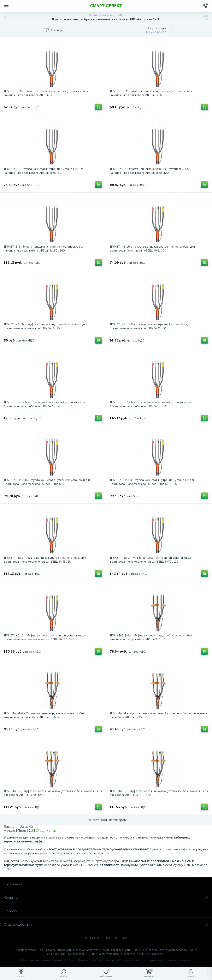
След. (40, 831)
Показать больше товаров (106, 820)
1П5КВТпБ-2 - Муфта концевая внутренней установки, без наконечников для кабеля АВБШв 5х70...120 (150, 171)
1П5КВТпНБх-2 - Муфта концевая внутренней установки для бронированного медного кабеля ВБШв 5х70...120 (151, 560)
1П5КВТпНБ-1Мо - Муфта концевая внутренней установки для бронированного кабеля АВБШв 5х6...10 (152, 249)
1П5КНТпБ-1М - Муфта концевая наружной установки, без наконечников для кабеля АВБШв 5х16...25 (44, 715)
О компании (106, 884)
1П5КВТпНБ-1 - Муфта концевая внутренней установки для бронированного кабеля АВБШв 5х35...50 (150, 326)
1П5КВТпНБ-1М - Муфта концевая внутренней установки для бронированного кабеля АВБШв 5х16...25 (45, 326)
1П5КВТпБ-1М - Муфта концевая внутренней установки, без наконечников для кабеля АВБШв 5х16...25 (151, 93)
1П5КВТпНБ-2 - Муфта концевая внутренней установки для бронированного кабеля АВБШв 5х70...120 (44, 404)
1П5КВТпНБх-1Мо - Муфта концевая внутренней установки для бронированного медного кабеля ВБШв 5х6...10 (47, 482)
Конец (51, 831)
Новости (106, 911)
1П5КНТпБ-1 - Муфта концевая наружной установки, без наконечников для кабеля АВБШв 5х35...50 (159, 715)
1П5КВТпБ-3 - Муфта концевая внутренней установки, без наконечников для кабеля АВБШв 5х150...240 (44, 249)
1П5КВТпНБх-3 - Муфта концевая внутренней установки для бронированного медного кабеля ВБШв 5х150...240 (45, 637)
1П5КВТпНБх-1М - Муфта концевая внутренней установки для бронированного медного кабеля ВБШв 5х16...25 (152, 482)
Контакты (106, 898)
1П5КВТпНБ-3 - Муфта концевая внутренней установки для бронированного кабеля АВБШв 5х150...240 (150, 404)
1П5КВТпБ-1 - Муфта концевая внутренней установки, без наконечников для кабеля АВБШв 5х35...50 (44, 171)
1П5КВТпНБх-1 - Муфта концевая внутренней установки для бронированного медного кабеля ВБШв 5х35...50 (45, 560)
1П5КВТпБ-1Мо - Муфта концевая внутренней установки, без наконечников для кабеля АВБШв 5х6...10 (46, 93)
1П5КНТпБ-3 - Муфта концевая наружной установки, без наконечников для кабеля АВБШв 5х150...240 (159, 793)
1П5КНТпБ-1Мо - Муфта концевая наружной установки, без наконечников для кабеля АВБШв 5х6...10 (151, 637)
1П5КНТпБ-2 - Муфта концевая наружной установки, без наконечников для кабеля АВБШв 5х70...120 (53, 793)
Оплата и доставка (106, 924)
